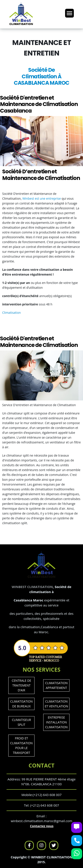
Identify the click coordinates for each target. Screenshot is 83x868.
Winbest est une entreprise (41, 198)
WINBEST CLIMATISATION (32, 587)
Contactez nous (42, 826)
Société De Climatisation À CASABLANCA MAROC (41, 76)
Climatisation (11, 313)
